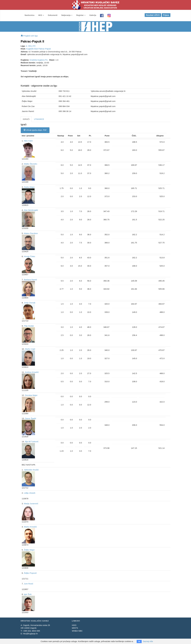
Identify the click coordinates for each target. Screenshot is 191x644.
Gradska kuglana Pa (39, 60)
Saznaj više (148, 641)
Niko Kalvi (28, 141)
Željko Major (29, 550)
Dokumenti (53, 15)
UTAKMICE (39, 119)
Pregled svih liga (29, 36)
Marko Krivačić (30, 527)
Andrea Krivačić (32, 372)
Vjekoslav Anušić (31, 470)
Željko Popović (30, 573)
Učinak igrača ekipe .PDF (35, 130)
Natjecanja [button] (67, 15)
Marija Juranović (31, 504)
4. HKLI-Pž (31, 46)
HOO (74, 625)
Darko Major (29, 187)
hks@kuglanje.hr (30, 634)
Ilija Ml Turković (32, 442)
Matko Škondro (31, 164)
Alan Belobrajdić (31, 210)
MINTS (75, 628)
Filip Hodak (29, 326)
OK (139, 642)
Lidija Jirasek (30, 493)
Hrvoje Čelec (30, 256)
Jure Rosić (29, 584)
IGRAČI (26, 119)
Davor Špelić (31, 418)
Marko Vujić (30, 349)
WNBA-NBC (77, 631)
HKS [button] (41, 15)
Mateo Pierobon (31, 233)
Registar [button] (81, 15)
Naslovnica (30, 15)
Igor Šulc (28, 594)
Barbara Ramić (30, 280)
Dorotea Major (31, 395)
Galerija (93, 15)
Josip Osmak (30, 303)
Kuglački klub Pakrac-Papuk (39, 49)
